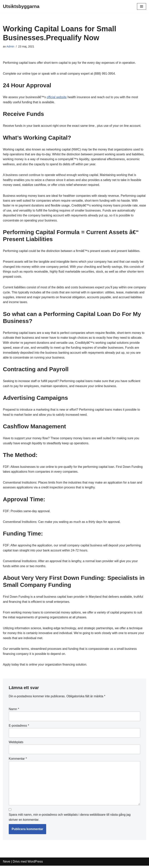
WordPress (35, 864)
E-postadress (19, 728)
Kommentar (18, 761)
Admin (10, 46)
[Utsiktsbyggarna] (21, 6)
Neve (6, 864)
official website (57, 97)
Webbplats (16, 744)
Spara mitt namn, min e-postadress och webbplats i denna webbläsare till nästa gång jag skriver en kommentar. (70, 820)
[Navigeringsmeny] (142, 6)
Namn (14, 711)
